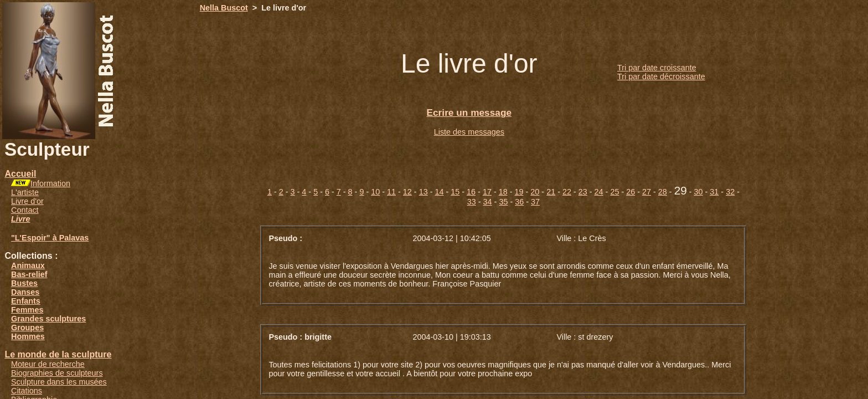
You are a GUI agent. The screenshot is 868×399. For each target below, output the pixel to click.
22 (567, 192)
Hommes (28, 336)
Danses (25, 292)
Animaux (28, 265)
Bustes (24, 283)
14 (439, 192)
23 (583, 192)
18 (503, 192)
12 (407, 192)
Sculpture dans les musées (59, 382)
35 (503, 202)
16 (471, 192)
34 (488, 202)
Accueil (20, 174)
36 (519, 202)
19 (519, 192)
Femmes (27, 310)
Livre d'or (27, 201)
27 (647, 192)
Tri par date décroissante (661, 76)
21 (551, 192)
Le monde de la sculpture (58, 354)
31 (714, 192)
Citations (27, 391)
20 (535, 192)
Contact (25, 210)
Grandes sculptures (48, 319)
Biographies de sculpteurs (57, 373)
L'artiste (25, 192)
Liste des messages (469, 132)
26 (631, 192)
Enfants (26, 301)
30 (699, 192)
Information (50, 183)
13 (423, 192)
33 (472, 202)
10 (375, 192)
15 (455, 192)
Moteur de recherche (48, 364)
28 (663, 192)
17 (487, 192)
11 (391, 192)
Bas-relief (29, 274)
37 (535, 202)
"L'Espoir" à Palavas (50, 238)
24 (599, 192)
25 (614, 192)
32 (730, 192)
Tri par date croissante (657, 68)
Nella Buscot (224, 8)
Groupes (27, 328)
